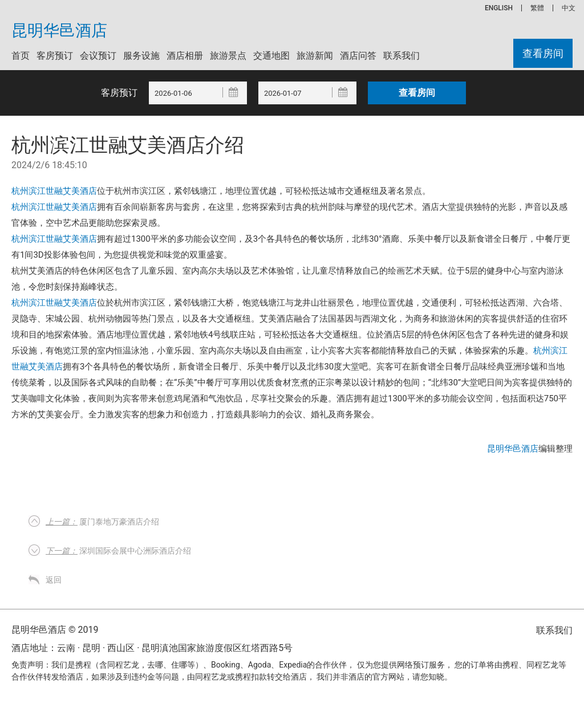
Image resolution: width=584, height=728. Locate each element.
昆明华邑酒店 (59, 31)
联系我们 (401, 56)
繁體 (537, 8)
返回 (54, 580)
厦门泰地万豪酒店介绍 (102, 522)
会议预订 (98, 56)
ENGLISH (499, 8)
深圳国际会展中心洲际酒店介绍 (118, 551)
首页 (21, 56)
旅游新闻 (315, 56)
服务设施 (141, 56)
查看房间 (543, 53)
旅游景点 (228, 56)
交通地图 (271, 56)
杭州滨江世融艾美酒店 (54, 191)
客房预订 (55, 56)
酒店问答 (358, 56)
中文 (569, 8)
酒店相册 (185, 56)
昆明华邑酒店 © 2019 (55, 630)
